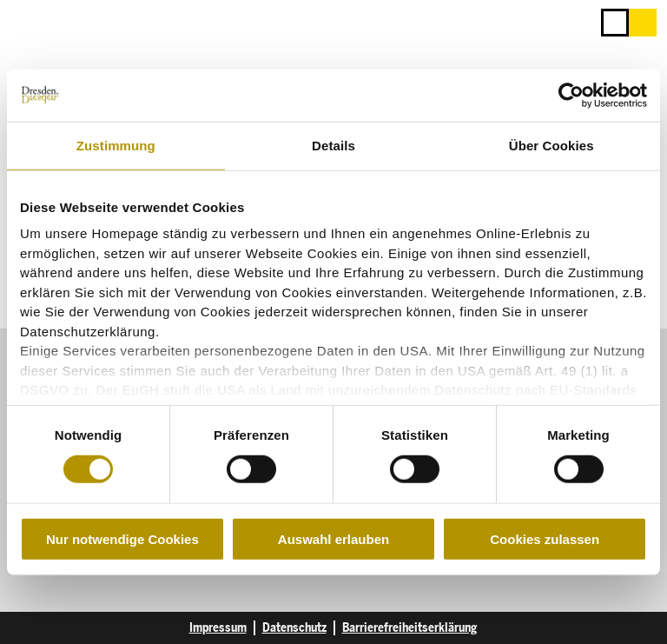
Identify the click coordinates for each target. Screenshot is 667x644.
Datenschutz (294, 627)
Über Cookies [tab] (551, 145)
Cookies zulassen (545, 539)
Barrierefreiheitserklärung (409, 627)
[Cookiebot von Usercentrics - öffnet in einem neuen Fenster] (571, 95)
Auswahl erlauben (333, 539)
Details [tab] (333, 145)
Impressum (218, 627)
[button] (643, 23)
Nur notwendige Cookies (122, 539)
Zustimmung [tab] (116, 145)
